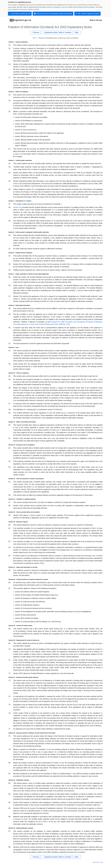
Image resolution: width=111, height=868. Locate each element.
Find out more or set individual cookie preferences (54, 14)
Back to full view (96, 20)
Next (77, 32)
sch (26, 201)
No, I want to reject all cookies (89, 14)
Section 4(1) (18, 207)
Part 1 (35, 38)
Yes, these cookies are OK (21, 14)
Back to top (99, 862)
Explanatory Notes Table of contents (58, 32)
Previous (36, 32)
